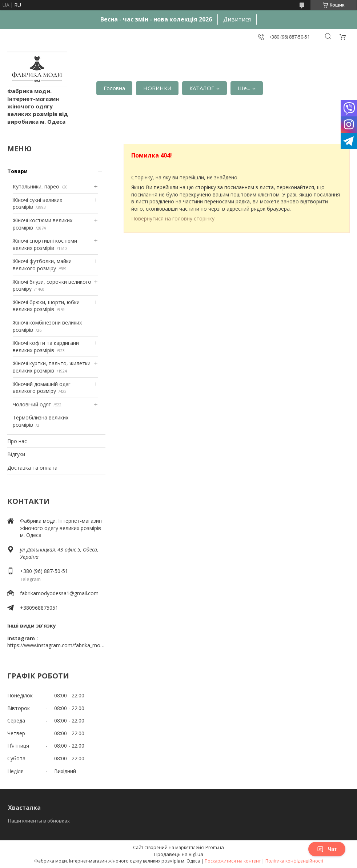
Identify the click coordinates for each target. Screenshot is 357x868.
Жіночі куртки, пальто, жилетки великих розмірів (52, 367)
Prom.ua (215, 847)
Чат (327, 849)
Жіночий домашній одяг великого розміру (42, 388)
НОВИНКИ (157, 88)
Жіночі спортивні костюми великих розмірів (45, 244)
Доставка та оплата (32, 468)
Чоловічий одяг (32, 404)
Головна (114, 88)
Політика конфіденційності (294, 861)
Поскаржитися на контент (233, 861)
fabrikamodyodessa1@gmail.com (59, 593)
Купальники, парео (36, 186)
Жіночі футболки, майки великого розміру (42, 265)
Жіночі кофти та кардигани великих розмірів (46, 347)
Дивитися (237, 19)
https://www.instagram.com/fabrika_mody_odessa (56, 645)
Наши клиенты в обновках (39, 821)
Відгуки (16, 454)
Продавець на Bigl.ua (179, 854)
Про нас (17, 441)
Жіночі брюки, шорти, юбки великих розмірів (46, 306)
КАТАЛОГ (202, 88)
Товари (17, 171)
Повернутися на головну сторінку (173, 218)
